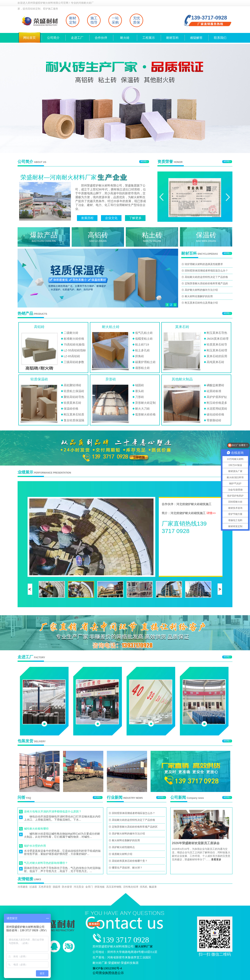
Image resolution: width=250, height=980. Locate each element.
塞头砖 (140, 391)
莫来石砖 (182, 327)
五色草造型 (45, 887)
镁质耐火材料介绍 (122, 854)
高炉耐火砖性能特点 (123, 847)
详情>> (211, 513)
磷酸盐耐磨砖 (215, 385)
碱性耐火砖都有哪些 (36, 829)
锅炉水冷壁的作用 (35, 846)
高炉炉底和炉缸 (217, 397)
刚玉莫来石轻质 (74, 414)
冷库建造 (23, 887)
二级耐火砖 (71, 333)
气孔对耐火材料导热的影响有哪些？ (46, 863)
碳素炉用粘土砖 (145, 362)
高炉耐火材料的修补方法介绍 (201, 290)
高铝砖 (39, 327)
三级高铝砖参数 (74, 362)
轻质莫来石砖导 (217, 344)
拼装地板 (100, 887)
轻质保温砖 (39, 379)
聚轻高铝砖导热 (74, 397)
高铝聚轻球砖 (72, 385)
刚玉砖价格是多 (217, 403)
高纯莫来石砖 (215, 362)
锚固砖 (140, 385)
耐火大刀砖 (142, 409)
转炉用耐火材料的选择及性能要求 (204, 264)
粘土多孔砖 (142, 350)
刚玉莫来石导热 (217, 333)
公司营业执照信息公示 (108, 973)
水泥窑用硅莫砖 (217, 409)
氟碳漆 (153, 887)
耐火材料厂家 (144, 946)
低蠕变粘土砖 (144, 339)
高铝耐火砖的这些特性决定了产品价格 (206, 277)
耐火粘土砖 (111, 327)
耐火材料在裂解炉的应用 (199, 296)
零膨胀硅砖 (214, 420)
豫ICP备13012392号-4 (107, 968)
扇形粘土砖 (142, 368)
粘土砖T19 (142, 344)
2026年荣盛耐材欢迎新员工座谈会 (196, 843)
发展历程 (87, 218)
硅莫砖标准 (214, 391)
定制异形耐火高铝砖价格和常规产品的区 (135, 827)
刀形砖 (140, 397)
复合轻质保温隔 (74, 420)
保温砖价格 (71, 409)
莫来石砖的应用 (217, 356)
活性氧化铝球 (131, 887)
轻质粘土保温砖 (74, 391)
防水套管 (67, 887)
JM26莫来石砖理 (218, 339)
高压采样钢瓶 (114, 887)
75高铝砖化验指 (74, 344)
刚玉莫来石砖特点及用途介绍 (201, 303)
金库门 (89, 887)
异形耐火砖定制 (145, 403)
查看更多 (216, 859)
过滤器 (33, 887)
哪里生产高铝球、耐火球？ (127, 868)
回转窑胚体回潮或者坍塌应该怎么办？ (206, 271)
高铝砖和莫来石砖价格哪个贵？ (130, 861)
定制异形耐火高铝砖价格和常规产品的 (206, 283)
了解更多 (135, 218)
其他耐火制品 (182, 379)
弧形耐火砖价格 (145, 414)
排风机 (144, 887)
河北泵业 (79, 887)
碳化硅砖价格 (215, 414)
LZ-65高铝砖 (72, 356)
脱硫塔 (57, 887)
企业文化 (111, 218)
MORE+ (144, 161)
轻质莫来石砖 (72, 403)
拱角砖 (140, 356)
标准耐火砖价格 (74, 339)
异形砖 (111, 379)
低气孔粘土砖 (144, 333)
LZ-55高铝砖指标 (75, 350)
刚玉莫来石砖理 (217, 350)
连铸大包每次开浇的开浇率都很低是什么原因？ (53, 811)
